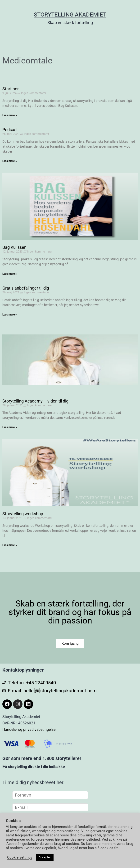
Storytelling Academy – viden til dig (35, 401)
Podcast (10, 130)
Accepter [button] (45, 857)
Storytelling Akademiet (70, 15)
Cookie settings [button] (20, 857)
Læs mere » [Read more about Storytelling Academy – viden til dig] (10, 427)
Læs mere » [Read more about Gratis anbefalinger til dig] (10, 315)
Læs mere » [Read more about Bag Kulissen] (10, 274)
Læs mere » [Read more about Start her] (10, 115)
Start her (11, 89)
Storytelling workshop (23, 514)
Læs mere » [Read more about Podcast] (10, 161)
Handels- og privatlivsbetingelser (29, 729)
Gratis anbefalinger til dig (26, 288)
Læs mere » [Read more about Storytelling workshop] (10, 545)
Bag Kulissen (14, 247)
